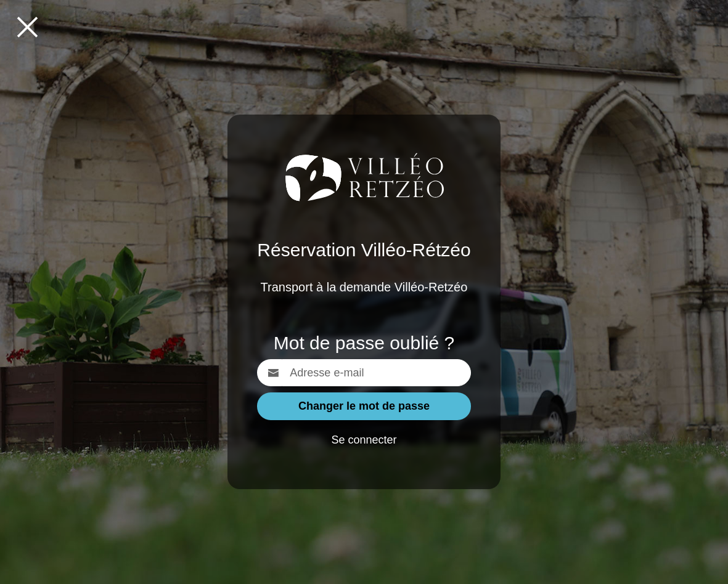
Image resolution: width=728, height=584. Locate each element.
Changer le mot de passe (364, 406)
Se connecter (364, 440)
